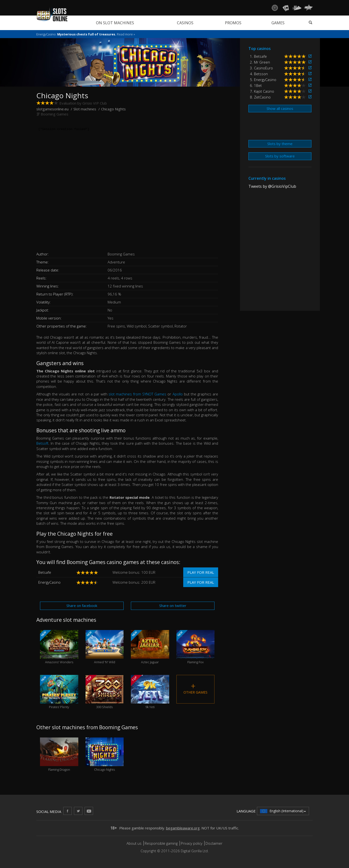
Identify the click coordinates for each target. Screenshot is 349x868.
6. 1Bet (256, 85)
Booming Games (55, 114)
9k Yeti (150, 692)
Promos (233, 23)
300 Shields (105, 692)
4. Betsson (259, 74)
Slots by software (280, 156)
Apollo (178, 394)
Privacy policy (192, 843)
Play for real (201, 572)
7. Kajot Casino (262, 91)
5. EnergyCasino (263, 80)
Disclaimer (214, 843)
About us (135, 843)
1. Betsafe (258, 56)
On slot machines (115, 23)
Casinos (185, 23)
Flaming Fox (196, 647)
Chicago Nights (105, 755)
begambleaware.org (183, 828)
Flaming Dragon (59, 755)
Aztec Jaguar (150, 647)
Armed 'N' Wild (105, 647)
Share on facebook (82, 606)
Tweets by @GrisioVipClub (272, 186)
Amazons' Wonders (59, 647)
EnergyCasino (49, 582)
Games (278, 23)
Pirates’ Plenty (59, 692)
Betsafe (45, 572)
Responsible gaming (161, 843)
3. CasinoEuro (261, 68)
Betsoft (42, 443)
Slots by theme (280, 144)
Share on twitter (173, 606)
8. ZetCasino (260, 97)
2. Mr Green (260, 62)
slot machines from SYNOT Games (137, 394)
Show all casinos (280, 108)
